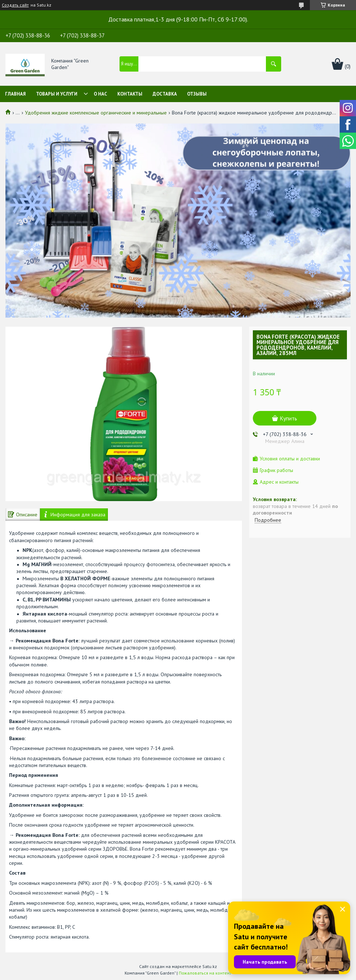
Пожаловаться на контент (205, 973)
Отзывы (197, 94)
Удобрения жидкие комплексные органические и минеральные (96, 113)
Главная (15, 94)
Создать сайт (15, 5)
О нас (100, 94)
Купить (288, 418)
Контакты (130, 94)
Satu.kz (210, 966)
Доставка (165, 94)
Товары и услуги (57, 94)
